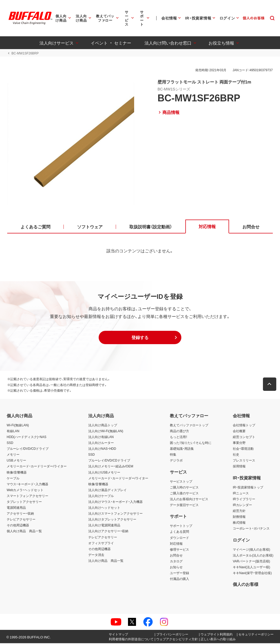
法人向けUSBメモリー (104, 473)
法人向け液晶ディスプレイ (107, 490)
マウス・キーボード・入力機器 (27, 484)
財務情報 (239, 517)
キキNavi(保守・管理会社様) (252, 573)
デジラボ (176, 461)
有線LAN (13, 431)
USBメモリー (16, 461)
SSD (10, 443)
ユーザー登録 (179, 573)
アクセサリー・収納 (20, 514)
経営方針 (239, 511)
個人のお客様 (246, 585)
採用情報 (239, 467)
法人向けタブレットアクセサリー (112, 520)
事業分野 (239, 443)
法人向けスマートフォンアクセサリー (115, 514)
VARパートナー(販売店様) (251, 562)
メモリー (13, 455)
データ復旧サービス (184, 505)
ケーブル (13, 479)
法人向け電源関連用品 (104, 526)
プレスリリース (244, 461)
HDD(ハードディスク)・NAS (27, 437)
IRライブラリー (244, 499)
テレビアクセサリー (21, 520)
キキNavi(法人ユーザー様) (251, 567)
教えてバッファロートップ (189, 426)
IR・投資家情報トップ (248, 488)
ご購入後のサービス (184, 494)
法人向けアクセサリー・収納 (108, 532)
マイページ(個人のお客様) (251, 550)
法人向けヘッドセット (104, 508)
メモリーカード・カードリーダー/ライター (37, 467)
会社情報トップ (244, 426)
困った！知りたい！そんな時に (191, 443)
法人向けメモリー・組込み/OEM (111, 467)
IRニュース (241, 494)
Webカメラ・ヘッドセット (25, 490)
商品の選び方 (179, 431)
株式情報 (239, 523)
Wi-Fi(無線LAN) (18, 426)
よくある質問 (179, 532)
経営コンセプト (244, 437)
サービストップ (181, 482)
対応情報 (176, 544)
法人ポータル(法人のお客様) (253, 556)
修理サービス (179, 550)
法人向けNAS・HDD (102, 449)
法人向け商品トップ (103, 426)
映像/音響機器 (17, 473)
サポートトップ (181, 526)
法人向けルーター (101, 443)
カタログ (176, 562)
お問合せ (176, 556)
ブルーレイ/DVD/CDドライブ (28, 449)
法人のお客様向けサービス (189, 499)
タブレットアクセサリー (24, 502)
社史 (236, 455)
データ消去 (96, 555)
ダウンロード (179, 538)
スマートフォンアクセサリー (27, 496)
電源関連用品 (16, 508)
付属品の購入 (179, 579)
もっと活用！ (179, 437)
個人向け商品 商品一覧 (24, 532)
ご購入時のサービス (184, 488)
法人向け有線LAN (101, 437)
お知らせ (176, 567)
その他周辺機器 (18, 526)
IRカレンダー (242, 505)
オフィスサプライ (101, 543)
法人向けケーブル (101, 496)
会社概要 (239, 431)
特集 (173, 455)
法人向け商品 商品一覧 (106, 561)
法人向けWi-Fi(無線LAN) (106, 431)
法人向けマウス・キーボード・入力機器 (115, 502)
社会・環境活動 (243, 449)
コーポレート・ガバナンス (251, 529)
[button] (140, 338)
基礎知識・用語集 (182, 449)
